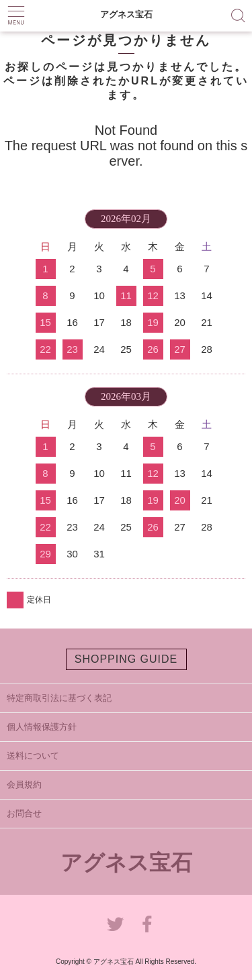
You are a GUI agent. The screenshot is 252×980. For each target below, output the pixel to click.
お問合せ (24, 813)
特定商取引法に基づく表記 (59, 698)
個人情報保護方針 (42, 727)
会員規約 (24, 784)
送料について (33, 756)
